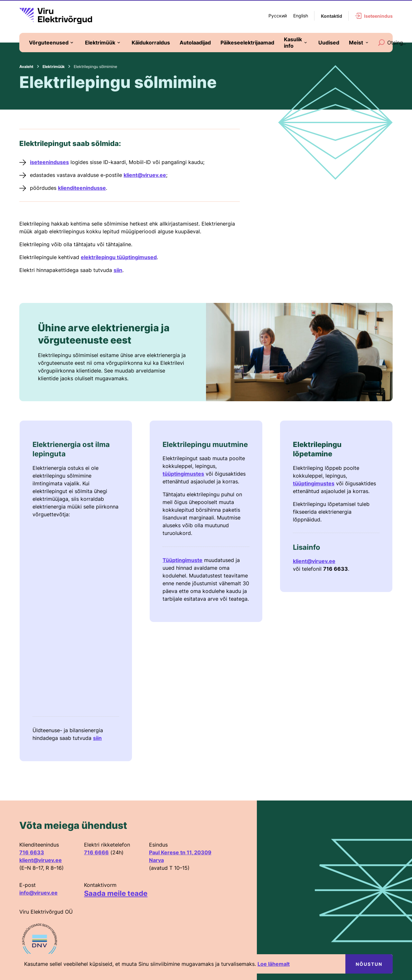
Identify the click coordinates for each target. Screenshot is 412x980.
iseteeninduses (49, 162)
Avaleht (26, 67)
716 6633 (32, 852)
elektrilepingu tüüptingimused (119, 257)
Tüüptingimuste (183, 560)
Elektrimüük (54, 67)
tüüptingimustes (183, 474)
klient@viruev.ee (145, 175)
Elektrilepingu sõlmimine (95, 67)
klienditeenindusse (82, 188)
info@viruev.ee (38, 893)
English (301, 16)
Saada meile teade (116, 893)
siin (118, 270)
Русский (278, 16)
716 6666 (96, 852)
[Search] (381, 43)
